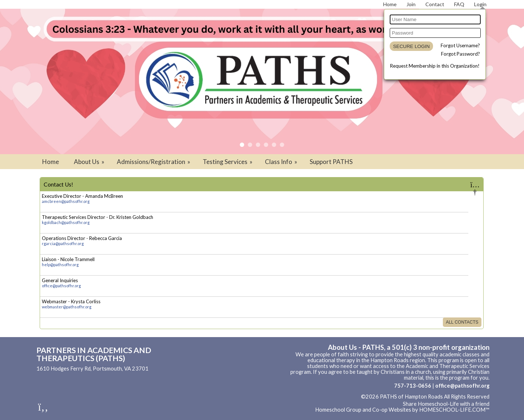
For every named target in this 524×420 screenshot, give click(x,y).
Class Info (282, 162)
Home (51, 162)
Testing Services (228, 162)
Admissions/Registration (154, 162)
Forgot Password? (461, 54)
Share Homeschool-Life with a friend (446, 404)
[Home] (390, 4)
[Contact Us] (435, 4)
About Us (90, 162)
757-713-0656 (413, 386)
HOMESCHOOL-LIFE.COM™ (454, 410)
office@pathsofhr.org (61, 286)
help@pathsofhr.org (60, 265)
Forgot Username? (460, 45)
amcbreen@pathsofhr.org (66, 201)
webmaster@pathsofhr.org (67, 307)
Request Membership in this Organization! (435, 66)
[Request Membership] (411, 4)
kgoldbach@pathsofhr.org (66, 222)
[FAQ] (459, 4)
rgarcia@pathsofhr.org (63, 243)
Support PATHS (331, 162)
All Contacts (462, 322)
